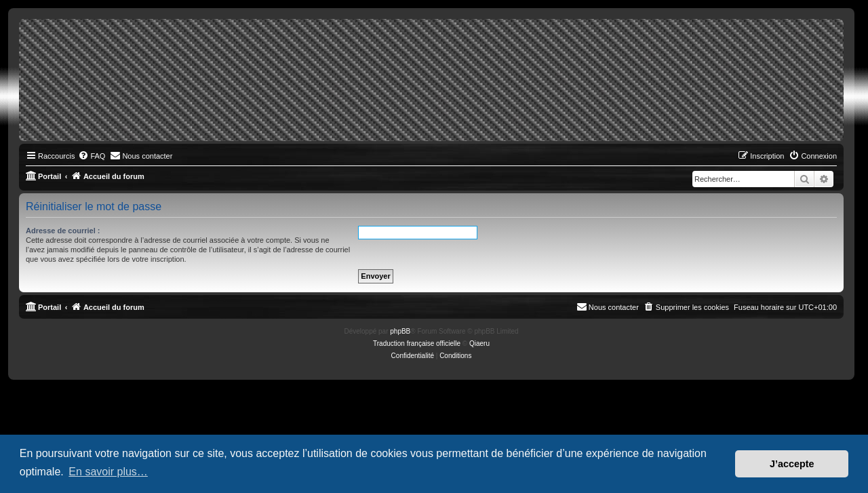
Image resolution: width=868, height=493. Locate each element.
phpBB (400, 331)
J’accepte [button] (792, 464)
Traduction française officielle (417, 343)
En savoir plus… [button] (108, 472)
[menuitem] (92, 156)
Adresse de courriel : (63, 231)
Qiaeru (479, 343)
